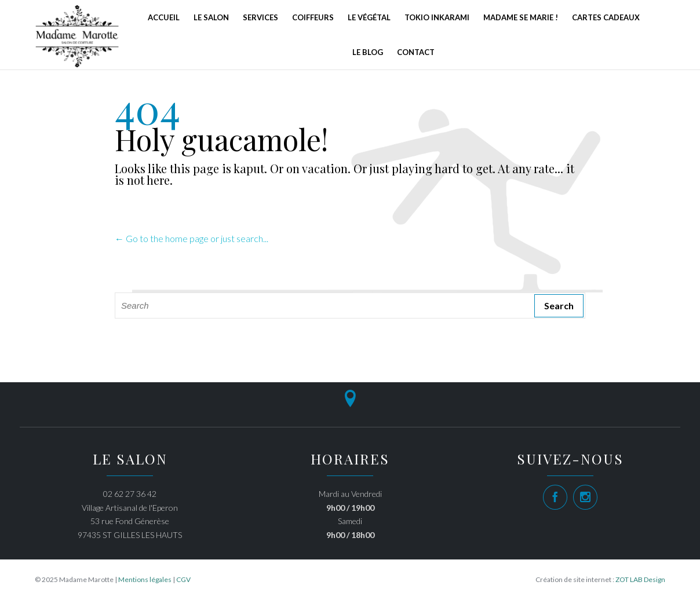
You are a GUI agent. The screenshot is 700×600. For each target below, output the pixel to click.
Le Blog (368, 52)
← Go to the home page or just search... (192, 238)
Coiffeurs (313, 17)
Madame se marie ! (521, 17)
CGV (183, 579)
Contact (416, 52)
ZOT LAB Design (640, 579)
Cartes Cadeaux (606, 17)
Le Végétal (369, 17)
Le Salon (211, 17)
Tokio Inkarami (437, 17)
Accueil (164, 17)
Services (260, 17)
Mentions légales (145, 579)
